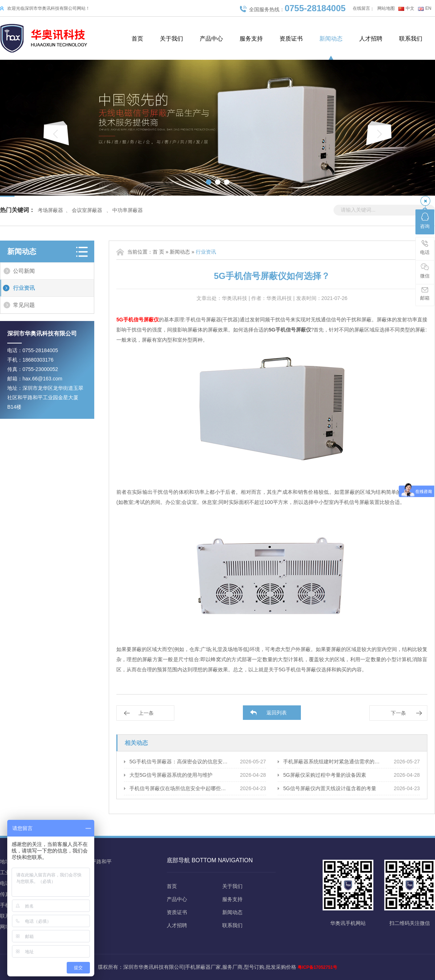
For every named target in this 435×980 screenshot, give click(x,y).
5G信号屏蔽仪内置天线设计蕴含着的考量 (330, 788)
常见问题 (24, 305)
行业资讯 (24, 288)
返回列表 (277, 713)
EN (428, 8)
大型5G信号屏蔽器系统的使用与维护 (171, 775)
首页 (137, 39)
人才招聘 (371, 39)
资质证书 (291, 39)
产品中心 (211, 39)
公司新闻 (24, 271)
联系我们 (411, 39)
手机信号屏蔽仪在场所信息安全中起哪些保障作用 (179, 788)
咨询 (425, 221)
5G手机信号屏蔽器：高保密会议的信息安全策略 (179, 762)
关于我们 (171, 39)
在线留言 (361, 8)
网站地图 (386, 8)
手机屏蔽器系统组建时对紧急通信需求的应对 (333, 762)
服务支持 (251, 39)
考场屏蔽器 (50, 210)
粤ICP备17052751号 (317, 967)
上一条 (146, 713)
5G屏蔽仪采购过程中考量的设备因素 (325, 775)
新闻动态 (331, 39)
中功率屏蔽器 (128, 210)
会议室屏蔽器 (87, 210)
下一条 (398, 713)
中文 (410, 8)
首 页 (158, 252)
